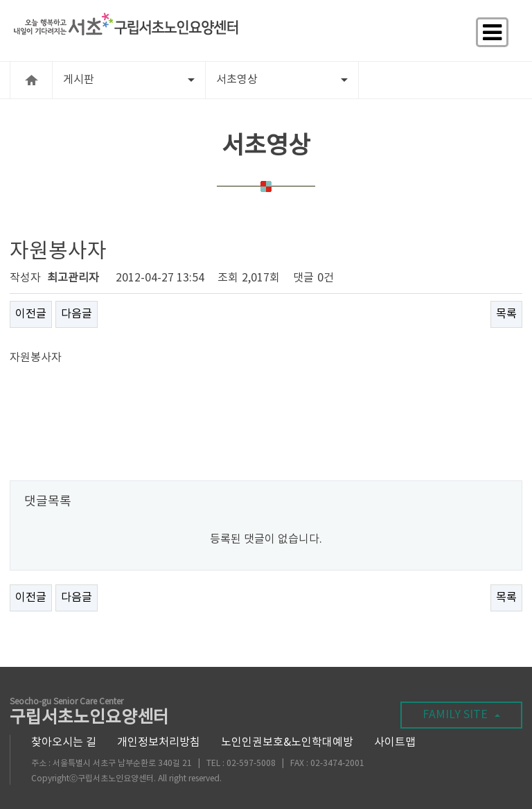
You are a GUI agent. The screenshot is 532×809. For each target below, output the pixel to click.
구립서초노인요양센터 (89, 713)
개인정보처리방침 (159, 742)
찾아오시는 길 (64, 742)
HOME (31, 80)
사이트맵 (395, 742)
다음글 (77, 314)
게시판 (129, 80)
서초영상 (282, 80)
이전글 (31, 314)
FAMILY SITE (461, 715)
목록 (506, 314)
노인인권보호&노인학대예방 (287, 742)
